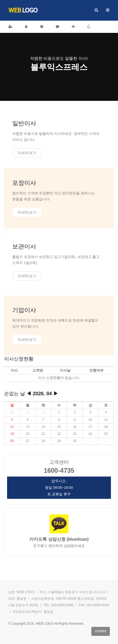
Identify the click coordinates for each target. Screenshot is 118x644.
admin (101, 631)
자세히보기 (27, 153)
